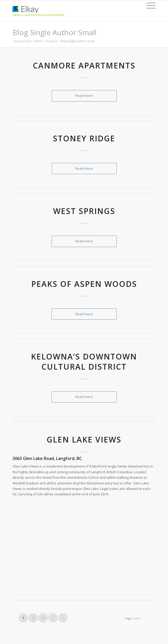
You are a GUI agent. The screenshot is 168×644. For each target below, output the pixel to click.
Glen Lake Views (84, 440)
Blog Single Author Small (55, 32)
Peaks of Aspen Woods (84, 284)
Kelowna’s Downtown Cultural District (84, 362)
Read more (84, 96)
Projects (52, 41)
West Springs (84, 211)
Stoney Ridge (84, 138)
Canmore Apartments (84, 65)
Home (38, 41)
